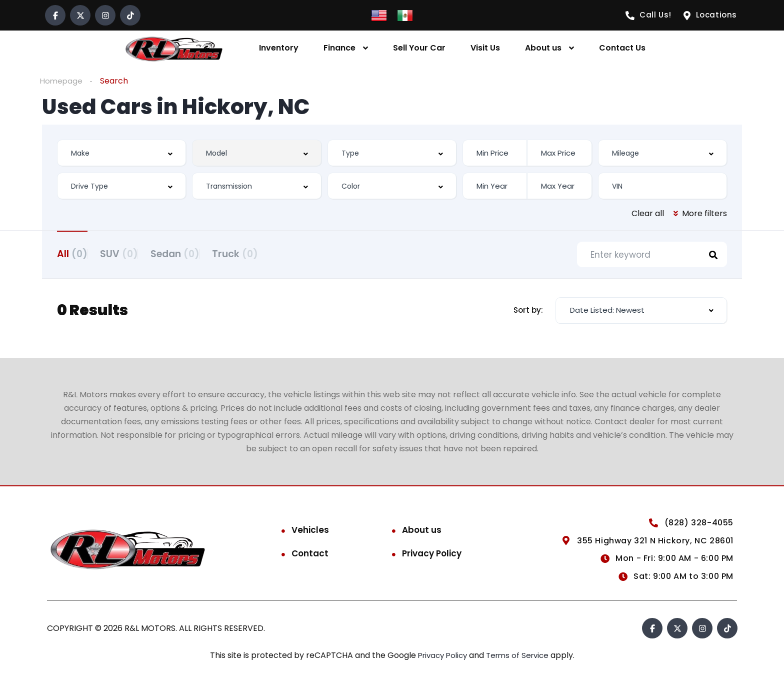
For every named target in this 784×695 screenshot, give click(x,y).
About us (543, 48)
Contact (310, 556)
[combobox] (121, 153)
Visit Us (485, 48)
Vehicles (310, 532)
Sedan (200, 253)
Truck (272, 253)
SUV (131, 253)
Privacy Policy (432, 556)
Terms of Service (521, 658)
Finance (339, 48)
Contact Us (622, 48)
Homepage (62, 81)
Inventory (279, 48)
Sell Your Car (419, 48)
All (72, 253)
